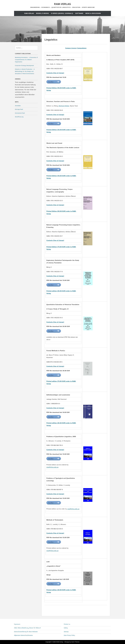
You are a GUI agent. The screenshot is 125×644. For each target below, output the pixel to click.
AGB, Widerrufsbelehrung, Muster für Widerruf (27, 628)
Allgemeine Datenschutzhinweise (23, 635)
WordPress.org (19, 117)
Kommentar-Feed (20, 113)
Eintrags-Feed (19, 109)
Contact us (67, 624)
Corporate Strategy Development (24, 66)
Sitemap (66, 632)
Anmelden (18, 106)
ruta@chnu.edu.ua (52, 467)
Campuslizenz (82, 48)
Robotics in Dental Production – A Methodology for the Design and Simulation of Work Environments (25, 71)
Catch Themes (75, 642)
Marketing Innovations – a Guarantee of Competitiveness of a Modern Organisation (26, 60)
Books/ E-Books (42, 13)
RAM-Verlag (62, 4)
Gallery (66, 628)
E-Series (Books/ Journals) (62, 13)
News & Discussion (93, 13)
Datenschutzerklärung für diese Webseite (26, 632)
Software (79, 13)
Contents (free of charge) (55, 115)
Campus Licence (71, 48)
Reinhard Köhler (64, 106)
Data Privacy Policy (69, 635)
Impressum (17, 624)
